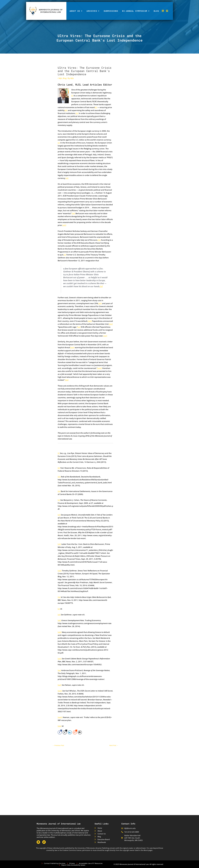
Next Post (114, 745)
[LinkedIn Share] (70, 732)
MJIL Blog (63, 78)
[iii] (66, 110)
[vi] (67, 178)
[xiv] (111, 324)
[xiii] (90, 321)
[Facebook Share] (60, 732)
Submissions (111, 11)
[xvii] (72, 347)
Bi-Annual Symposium (136, 11)
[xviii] (99, 368)
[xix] (67, 380)
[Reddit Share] (75, 732)
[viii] (64, 225)
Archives (93, 11)
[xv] (79, 327)
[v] (59, 143)
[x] (65, 255)
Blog (156, 11)
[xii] (100, 303)
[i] (72, 96)
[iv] (77, 113)
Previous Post (59, 745)
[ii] (96, 107)
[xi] (101, 286)
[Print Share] (80, 732)
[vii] (73, 213)
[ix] (99, 240)
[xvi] (105, 336)
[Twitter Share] (65, 732)
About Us (76, 11)
